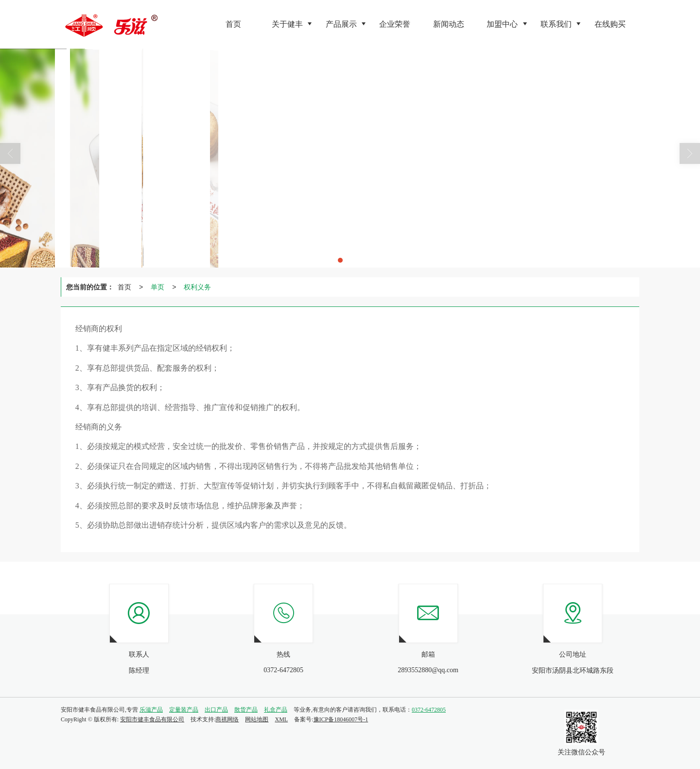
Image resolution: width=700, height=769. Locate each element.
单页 (157, 287)
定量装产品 (184, 710)
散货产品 (246, 710)
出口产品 (216, 710)
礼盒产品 (276, 710)
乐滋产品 (151, 710)
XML (281, 719)
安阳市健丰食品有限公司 (152, 719)
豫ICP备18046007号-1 (341, 719)
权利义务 (197, 287)
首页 (124, 287)
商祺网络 (227, 719)
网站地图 (257, 719)
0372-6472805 (429, 710)
